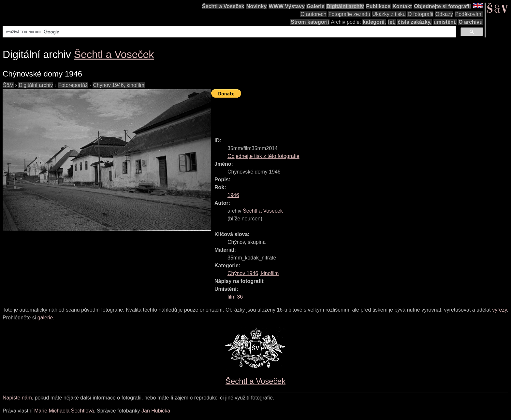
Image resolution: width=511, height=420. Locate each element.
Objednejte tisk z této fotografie (263, 156)
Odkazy (444, 14)
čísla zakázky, (415, 22)
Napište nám (17, 398)
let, (392, 22)
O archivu (471, 22)
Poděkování (469, 14)
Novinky (256, 6)
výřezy (499, 310)
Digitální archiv (345, 6)
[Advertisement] (330, 115)
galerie (45, 318)
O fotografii (420, 14)
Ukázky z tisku (389, 14)
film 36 (235, 297)
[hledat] (229, 32)
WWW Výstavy (287, 6)
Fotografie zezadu (349, 14)
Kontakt (402, 6)
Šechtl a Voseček (223, 6)
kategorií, (374, 22)
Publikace (378, 6)
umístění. (445, 22)
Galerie (315, 6)
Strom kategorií (310, 22)
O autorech (313, 14)
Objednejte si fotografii (442, 6)
